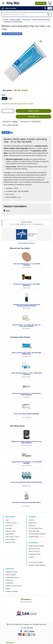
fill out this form (39, 224)
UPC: (4, 125)
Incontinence (9, 583)
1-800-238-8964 (21, 224)
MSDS (8, 210)
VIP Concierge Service (36, 528)
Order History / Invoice (12, 537)
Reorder (41, 3)
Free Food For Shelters (36, 562)
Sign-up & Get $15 (34, 549)
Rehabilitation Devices (12, 577)
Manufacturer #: (26, 122)
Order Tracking (10, 539)
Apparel (8, 589)
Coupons (31, 557)
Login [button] (50, 8)
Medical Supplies (11, 575)
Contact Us (32, 526)
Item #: (5, 34)
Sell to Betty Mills (34, 531)
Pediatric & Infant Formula (13, 586)
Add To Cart (34, 111)
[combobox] (8, 111)
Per (3, 95)
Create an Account (11, 523)
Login (7, 520)
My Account (9, 526)
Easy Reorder (10, 534)
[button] (45, 8)
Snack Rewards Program (36, 546)
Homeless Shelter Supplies (37, 565)
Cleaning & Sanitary (12, 572)
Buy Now (33, 117)
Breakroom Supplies (12, 591)
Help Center (32, 523)
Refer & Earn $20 (34, 552)
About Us (32, 520)
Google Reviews (34, 537)
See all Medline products (26, 243)
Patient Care (9, 580)
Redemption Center (35, 554)
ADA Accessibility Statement (37, 534)
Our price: (8, 90)
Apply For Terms (11, 531)
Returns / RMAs (10, 542)
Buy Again (9, 528)
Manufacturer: (7, 122)
